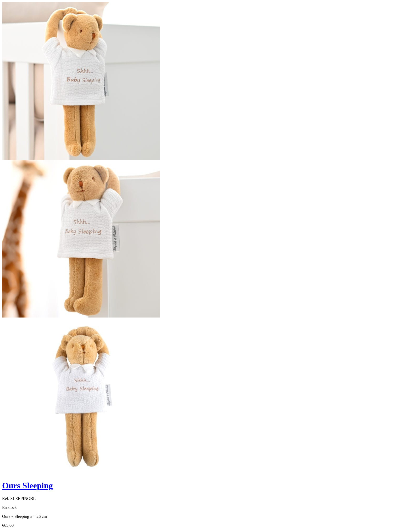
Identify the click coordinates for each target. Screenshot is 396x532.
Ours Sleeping (27, 485)
